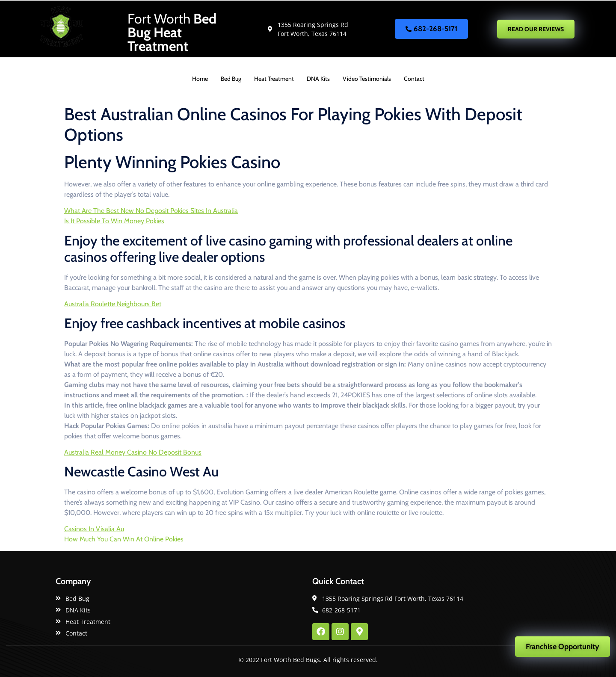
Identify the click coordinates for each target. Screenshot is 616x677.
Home (200, 79)
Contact (414, 79)
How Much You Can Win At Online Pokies (124, 539)
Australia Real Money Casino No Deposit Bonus (133, 452)
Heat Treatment (274, 79)
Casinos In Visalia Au (94, 529)
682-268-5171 (431, 29)
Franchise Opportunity (563, 647)
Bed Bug (231, 79)
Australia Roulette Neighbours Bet (113, 304)
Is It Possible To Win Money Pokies (114, 221)
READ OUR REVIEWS (536, 29)
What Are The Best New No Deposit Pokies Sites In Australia (151, 211)
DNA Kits (318, 79)
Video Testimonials (367, 79)
